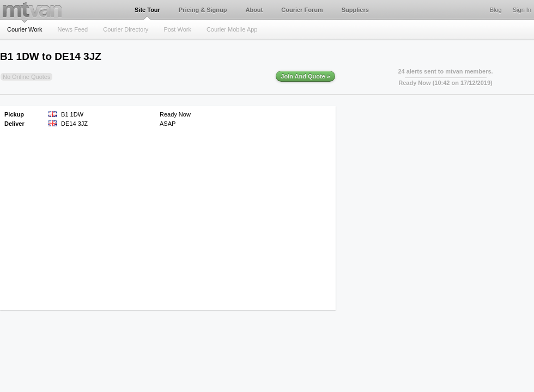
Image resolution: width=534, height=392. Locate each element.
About (254, 10)
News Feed (73, 29)
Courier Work (25, 29)
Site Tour (147, 10)
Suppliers (355, 10)
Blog (496, 10)
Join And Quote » (305, 76)
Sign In (522, 10)
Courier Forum (302, 10)
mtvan (32, 10)
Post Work (177, 29)
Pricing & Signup (203, 10)
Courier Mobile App (232, 29)
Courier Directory (126, 29)
